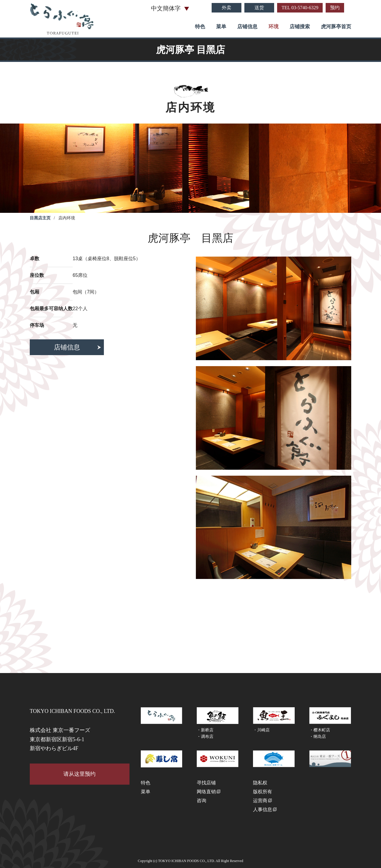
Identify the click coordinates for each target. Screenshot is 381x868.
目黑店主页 (40, 218)
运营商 (260, 801)
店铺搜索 (300, 27)
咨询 (202, 801)
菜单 (221, 27)
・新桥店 (205, 730)
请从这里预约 (79, 774)
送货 (259, 8)
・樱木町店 (320, 730)
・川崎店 (261, 730)
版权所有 (263, 792)
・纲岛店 (318, 737)
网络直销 (206, 792)
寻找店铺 (206, 783)
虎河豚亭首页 (336, 27)
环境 (274, 27)
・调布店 (205, 737)
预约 (335, 8)
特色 (200, 27)
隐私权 (260, 783)
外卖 (227, 8)
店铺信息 (247, 27)
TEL (300, 8)
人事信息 (263, 810)
